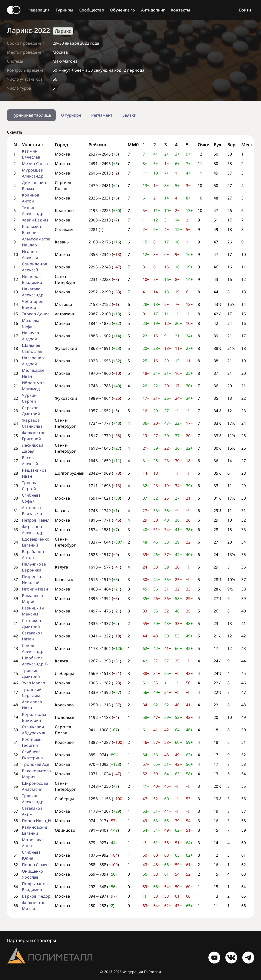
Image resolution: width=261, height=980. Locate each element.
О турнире (71, 115)
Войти (245, 10)
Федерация (39, 10)
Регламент (102, 115)
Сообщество (92, 10)
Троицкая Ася (36, 764)
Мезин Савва (35, 164)
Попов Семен (35, 865)
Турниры (64, 10)
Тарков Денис (36, 314)
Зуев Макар (34, 683)
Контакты (180, 10)
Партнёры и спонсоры (32, 940)
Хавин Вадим (35, 220)
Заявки (129, 115)
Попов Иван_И (36, 821)
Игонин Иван (35, 589)
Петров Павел (36, 520)
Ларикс (63, 31)
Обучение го (123, 10)
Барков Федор (36, 896)
